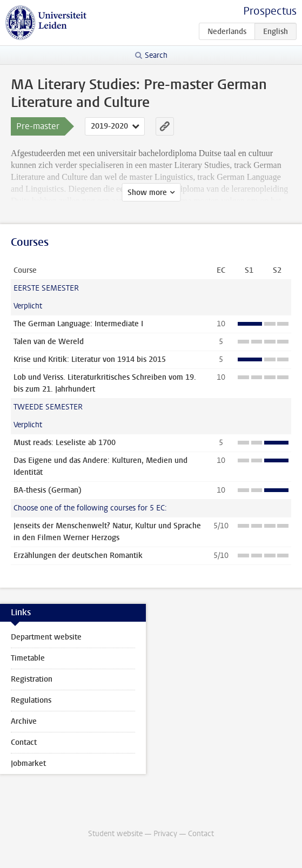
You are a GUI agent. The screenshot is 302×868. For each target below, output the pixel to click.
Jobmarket (28, 763)
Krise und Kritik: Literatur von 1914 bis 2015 (90, 359)
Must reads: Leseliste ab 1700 (65, 443)
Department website (46, 637)
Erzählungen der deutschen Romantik (78, 556)
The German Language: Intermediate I (78, 324)
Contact (24, 742)
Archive (24, 721)
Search (156, 55)
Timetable (28, 658)
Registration (32, 679)
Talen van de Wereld (49, 342)
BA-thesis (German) (48, 490)
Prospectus (270, 11)
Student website (115, 834)
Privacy (165, 834)
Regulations (31, 700)
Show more (147, 193)
